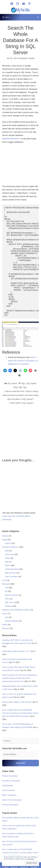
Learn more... (31, 859)
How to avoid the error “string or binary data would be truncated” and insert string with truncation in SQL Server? (20, 395)
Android (5, 536)
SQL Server (12, 383)
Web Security (10, 573)
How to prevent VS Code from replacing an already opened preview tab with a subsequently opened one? (20, 678)
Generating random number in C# (16, 651)
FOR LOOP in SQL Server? (22, 403)
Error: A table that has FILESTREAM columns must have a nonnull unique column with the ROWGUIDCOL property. (20, 713)
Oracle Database (12, 621)
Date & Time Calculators (12, 800)
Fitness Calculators (10, 776)
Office (7, 599)
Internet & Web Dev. (10, 547)
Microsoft (6, 584)
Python (8, 565)
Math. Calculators (9, 795)
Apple (4, 540)
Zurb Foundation (12, 577)
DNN (7, 551)
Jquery (8, 558)
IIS (6, 591)
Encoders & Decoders (11, 781)
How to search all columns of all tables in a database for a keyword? (23, 361)
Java (7, 617)
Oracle (5, 614)
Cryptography (8, 786)
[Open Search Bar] (38, 17)
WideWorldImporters (11, 139)
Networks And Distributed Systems (16, 610)
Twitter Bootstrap (12, 569)
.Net (7, 588)
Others (5, 625)
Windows (9, 606)
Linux (4, 580)
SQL (23, 383)
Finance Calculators (10, 805)
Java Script (9, 554)
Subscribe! (20, 763)
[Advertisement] (21, 165)
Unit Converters (9, 790)
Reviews (6, 628)
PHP (7, 562)
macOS (8, 543)
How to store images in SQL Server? (17, 702)
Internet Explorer (12, 595)
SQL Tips (23, 387)
